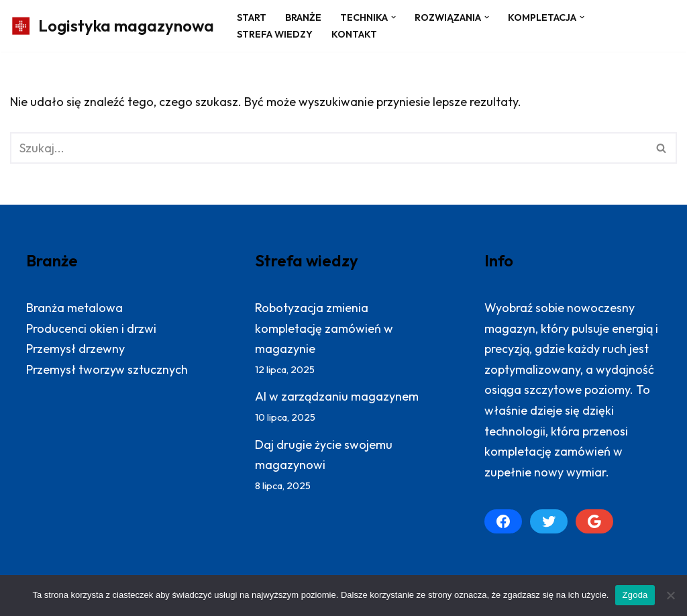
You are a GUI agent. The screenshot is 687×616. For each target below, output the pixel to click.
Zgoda (635, 595)
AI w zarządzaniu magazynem (337, 396)
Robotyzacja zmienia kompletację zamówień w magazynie (324, 328)
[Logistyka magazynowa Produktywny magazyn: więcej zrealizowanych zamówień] (112, 26)
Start (252, 17)
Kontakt (354, 34)
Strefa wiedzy (275, 34)
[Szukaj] (328, 148)
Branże (303, 17)
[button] (393, 17)
